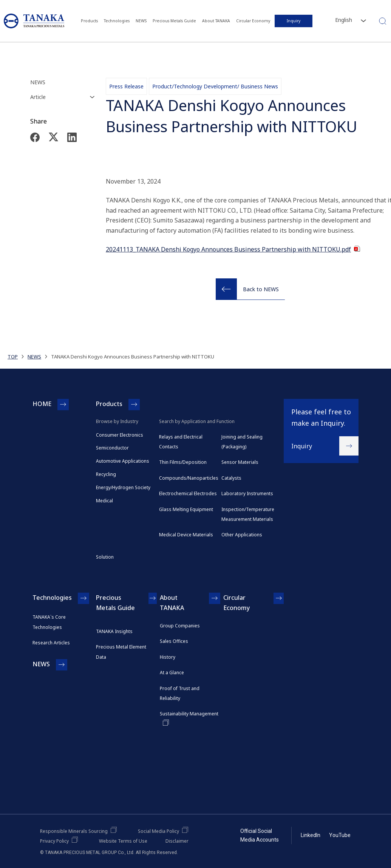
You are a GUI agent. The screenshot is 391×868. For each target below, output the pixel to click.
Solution (105, 557)
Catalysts (231, 478)
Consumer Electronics (120, 435)
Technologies (118, 21)
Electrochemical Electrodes (188, 493)
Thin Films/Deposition (183, 462)
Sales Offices (174, 641)
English (344, 20)
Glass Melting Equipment (186, 509)
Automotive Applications (123, 461)
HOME (42, 404)
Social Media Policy (158, 831)
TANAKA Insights (114, 631)
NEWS (142, 21)
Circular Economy (253, 21)
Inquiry (294, 21)
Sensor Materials (240, 462)
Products (91, 21)
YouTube (340, 835)
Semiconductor (112, 448)
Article (38, 97)
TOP (13, 357)
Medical (104, 501)
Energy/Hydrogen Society (123, 487)
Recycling (106, 474)
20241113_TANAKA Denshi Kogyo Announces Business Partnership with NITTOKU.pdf (228, 249)
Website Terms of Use (123, 841)
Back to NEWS (261, 289)
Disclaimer (177, 841)
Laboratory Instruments (247, 493)
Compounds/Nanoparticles (189, 478)
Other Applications (242, 535)
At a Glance (172, 673)
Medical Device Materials (186, 535)
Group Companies (180, 626)
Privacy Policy (54, 841)
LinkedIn (311, 835)
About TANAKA (216, 21)
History (168, 657)
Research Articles (51, 643)
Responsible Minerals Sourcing (74, 831)
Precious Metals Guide (175, 21)
